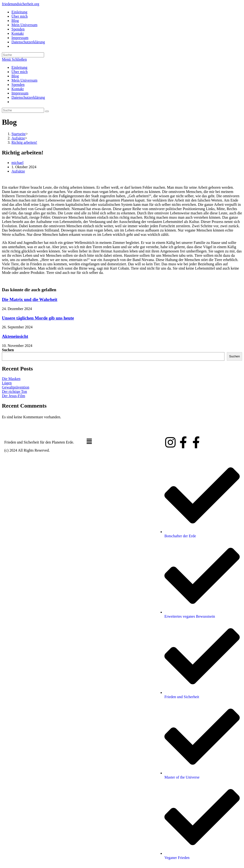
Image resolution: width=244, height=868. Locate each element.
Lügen (7, 383)
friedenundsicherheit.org (21, 4)
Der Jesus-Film (13, 396)
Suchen (8, 350)
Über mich (20, 72)
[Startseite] (19, 134)
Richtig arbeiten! (24, 142)
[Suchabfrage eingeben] (23, 55)
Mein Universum (24, 80)
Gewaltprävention (16, 387)
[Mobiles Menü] (14, 59)
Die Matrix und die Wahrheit (30, 299)
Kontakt (18, 89)
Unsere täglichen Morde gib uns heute (38, 318)
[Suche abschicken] (47, 111)
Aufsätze (18, 171)
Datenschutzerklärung (28, 97)
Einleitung (19, 67)
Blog (15, 76)
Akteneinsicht (15, 336)
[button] (122, 442)
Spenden (18, 85)
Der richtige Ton (14, 392)
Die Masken (11, 379)
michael (18, 163)
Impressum (20, 93)
